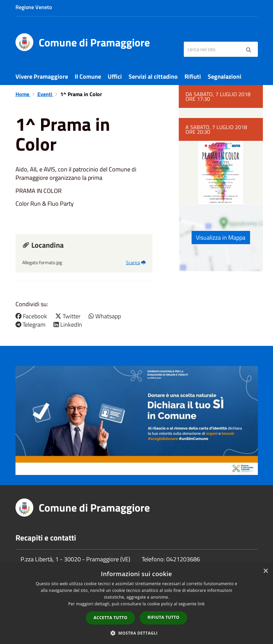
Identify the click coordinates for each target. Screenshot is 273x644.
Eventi (45, 94)
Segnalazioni (225, 76)
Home (23, 94)
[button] (137, 633)
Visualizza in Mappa (221, 237)
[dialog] (136, 604)
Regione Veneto (34, 7)
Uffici (115, 76)
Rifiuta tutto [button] (163, 617)
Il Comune (88, 76)
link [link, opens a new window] (201, 604)
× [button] (265, 571)
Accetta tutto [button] (110, 618)
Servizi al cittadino (153, 76)
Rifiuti (193, 76)
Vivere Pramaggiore (42, 76)
